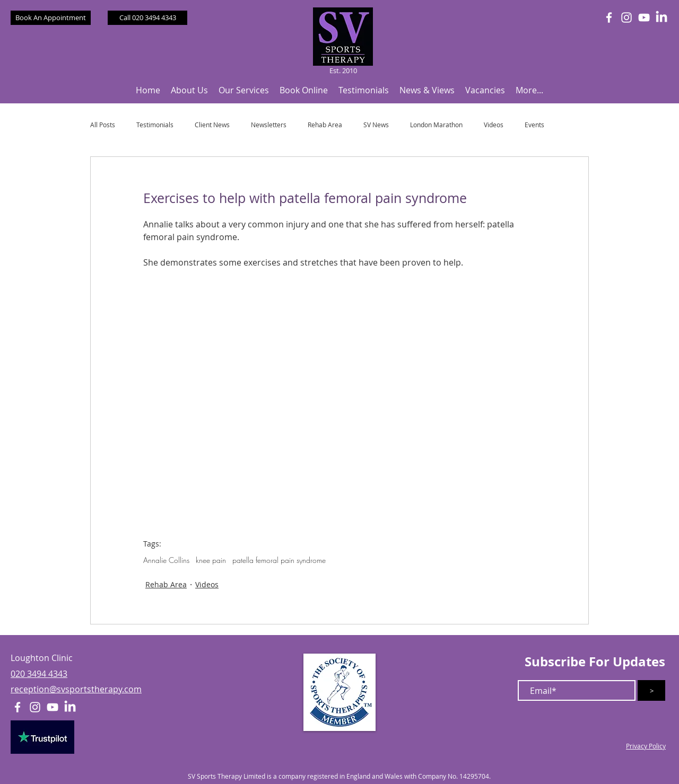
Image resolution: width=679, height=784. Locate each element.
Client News (212, 125)
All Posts (103, 125)
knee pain (211, 560)
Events (534, 125)
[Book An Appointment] (51, 18)
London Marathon (436, 125)
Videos (494, 125)
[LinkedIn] (661, 17)
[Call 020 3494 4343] (147, 18)
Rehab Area (325, 125)
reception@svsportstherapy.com (76, 689)
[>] (651, 690)
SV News (376, 125)
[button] (189, 90)
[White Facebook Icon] (609, 17)
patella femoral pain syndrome (279, 560)
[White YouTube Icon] (644, 17)
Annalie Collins (166, 560)
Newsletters (269, 125)
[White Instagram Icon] (626, 17)
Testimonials (155, 125)
